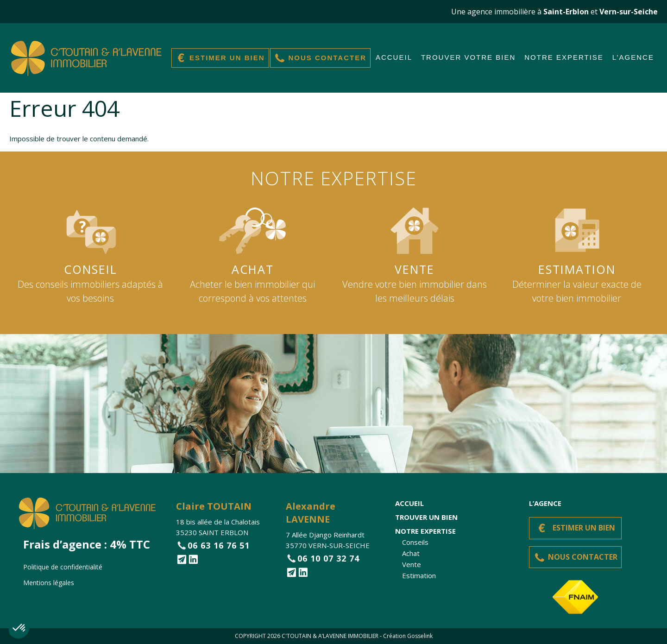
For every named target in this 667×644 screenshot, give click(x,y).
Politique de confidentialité (63, 567)
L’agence (633, 57)
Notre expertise (564, 57)
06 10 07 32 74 (328, 558)
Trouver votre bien (468, 57)
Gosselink (420, 636)
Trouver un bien (426, 517)
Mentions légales (49, 583)
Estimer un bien (227, 58)
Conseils (415, 542)
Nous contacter (327, 58)
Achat (411, 553)
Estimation (419, 575)
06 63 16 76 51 (219, 545)
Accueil (394, 57)
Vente (412, 564)
